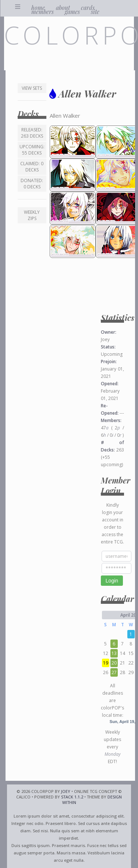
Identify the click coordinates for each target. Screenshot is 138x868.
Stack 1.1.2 (72, 797)
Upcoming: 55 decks (32, 150)
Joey (66, 791)
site (95, 12)
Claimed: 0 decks (32, 167)
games (72, 12)
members (43, 12)
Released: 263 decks (32, 133)
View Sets (32, 88)
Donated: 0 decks (32, 184)
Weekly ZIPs (32, 215)
